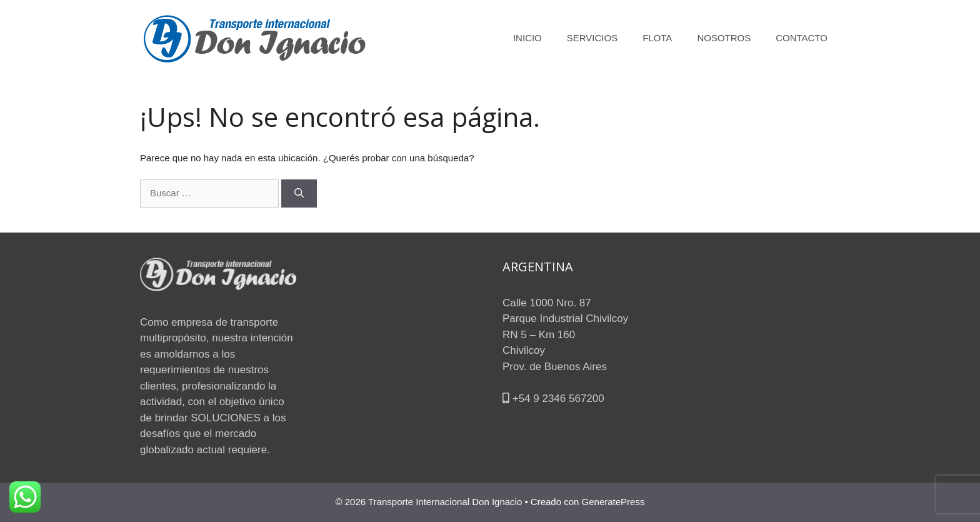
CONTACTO (802, 38)
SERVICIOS (592, 38)
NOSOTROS (724, 38)
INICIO (527, 38)
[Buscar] (299, 193)
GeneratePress (613, 502)
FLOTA (657, 38)
